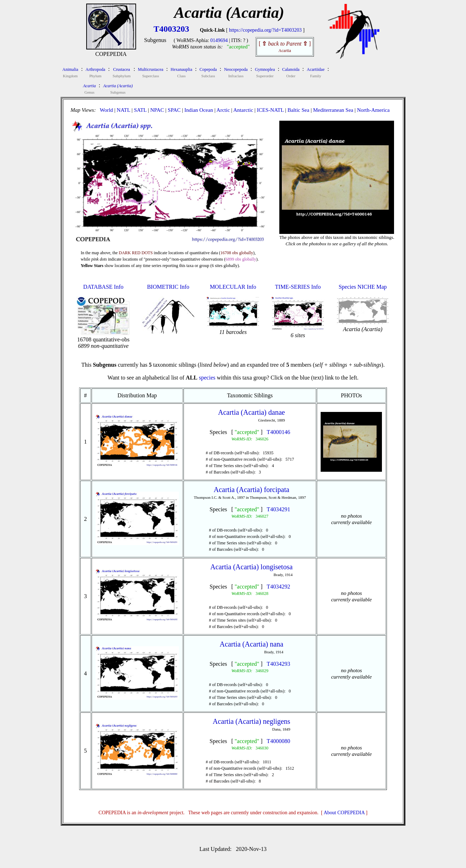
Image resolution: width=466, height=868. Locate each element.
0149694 (219, 40)
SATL (140, 110)
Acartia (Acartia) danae (252, 412)
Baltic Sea (298, 110)
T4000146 (279, 432)
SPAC (174, 110)
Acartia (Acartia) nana (251, 644)
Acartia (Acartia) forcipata (252, 490)
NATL (124, 110)
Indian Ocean (199, 110)
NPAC (157, 110)
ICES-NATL (270, 110)
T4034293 (279, 664)
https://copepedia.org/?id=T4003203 (265, 30)
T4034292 (279, 587)
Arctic (223, 110)
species (207, 378)
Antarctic (243, 110)
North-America (373, 110)
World (106, 110)
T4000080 (279, 741)
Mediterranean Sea (333, 110)
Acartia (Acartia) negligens (252, 721)
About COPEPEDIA (344, 813)
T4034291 (279, 509)
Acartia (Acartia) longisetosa (251, 567)
